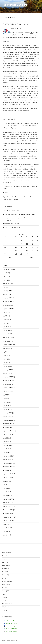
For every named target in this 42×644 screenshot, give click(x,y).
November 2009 (8, 381)
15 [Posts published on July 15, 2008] (16, 247)
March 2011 (6, 330)
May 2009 (6, 402)
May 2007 (6, 488)
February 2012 (7, 291)
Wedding (5, 607)
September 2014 (8, 269)
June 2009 (6, 399)
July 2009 (6, 395)
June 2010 (6, 355)
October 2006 (7, 513)
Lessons (5, 569)
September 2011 (8, 309)
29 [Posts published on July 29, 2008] (16, 254)
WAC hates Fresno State (28, 37)
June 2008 (6, 442)
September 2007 (8, 474)
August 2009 (7, 391)
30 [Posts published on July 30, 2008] (21, 254)
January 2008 (7, 460)
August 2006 (7, 521)
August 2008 (7, 434)
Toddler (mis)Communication (12, 227)
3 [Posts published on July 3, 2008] (27, 240)
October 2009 (7, 384)
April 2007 (6, 492)
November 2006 (8, 510)
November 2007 (8, 467)
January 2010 (7, 373)
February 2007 (7, 499)
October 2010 (7, 341)
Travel (4, 597)
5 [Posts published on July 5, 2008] (37, 240)
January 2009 (7, 416)
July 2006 (6, 524)
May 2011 (6, 323)
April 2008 (6, 449)
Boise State (5, 553)
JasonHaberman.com (15, 5)
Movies (4, 575)
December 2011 (7, 298)
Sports (4, 591)
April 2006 (6, 535)
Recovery (5, 585)
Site (3, 588)
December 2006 (8, 506)
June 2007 (6, 485)
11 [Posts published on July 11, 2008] (32, 244)
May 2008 (6, 445)
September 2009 (8, 388)
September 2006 (8, 517)
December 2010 (8, 338)
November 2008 (8, 424)
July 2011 (5, 316)
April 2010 (6, 363)
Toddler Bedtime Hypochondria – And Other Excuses (19, 214)
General (4, 565)
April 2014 (6, 273)
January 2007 (7, 503)
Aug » (32, 257)
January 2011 (7, 334)
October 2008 (7, 427)
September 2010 (8, 345)
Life (3, 572)
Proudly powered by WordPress (10, 640)
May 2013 (6, 280)
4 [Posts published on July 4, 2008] (32, 240)
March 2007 (6, 495)
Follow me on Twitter (11, 621)
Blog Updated (9, 119)
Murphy (4, 578)
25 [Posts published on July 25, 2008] (32, 250)
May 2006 (6, 531)
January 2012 (7, 294)
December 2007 (8, 463)
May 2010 (6, 359)
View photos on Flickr (11, 631)
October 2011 (7, 305)
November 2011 (8, 302)
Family (4, 562)
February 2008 (7, 456)
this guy (15, 199)
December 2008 (8, 420)
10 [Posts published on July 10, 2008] (27, 244)
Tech (4, 594)
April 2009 (6, 406)
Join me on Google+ (11, 626)
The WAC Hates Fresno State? (16, 24)
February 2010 (7, 370)
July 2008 (6, 438)
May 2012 (6, 287)
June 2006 (6, 528)
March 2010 (6, 366)
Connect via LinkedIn (11, 629)
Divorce (5, 559)
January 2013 (7, 284)
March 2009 (7, 409)
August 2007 (7, 478)
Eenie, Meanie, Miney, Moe (11, 211)
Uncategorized (6, 604)
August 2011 (6, 312)
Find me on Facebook (11, 623)
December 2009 (8, 377)
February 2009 (7, 413)
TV (3, 601)
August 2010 (7, 348)
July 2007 (6, 481)
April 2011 (6, 327)
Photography (6, 581)
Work (4, 610)
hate (31, 33)
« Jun (10, 257)
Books (4, 556)
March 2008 (7, 452)
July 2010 (6, 352)
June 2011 (6, 320)
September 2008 (8, 431)
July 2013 (6, 276)
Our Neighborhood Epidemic (11, 224)
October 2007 (7, 470)
